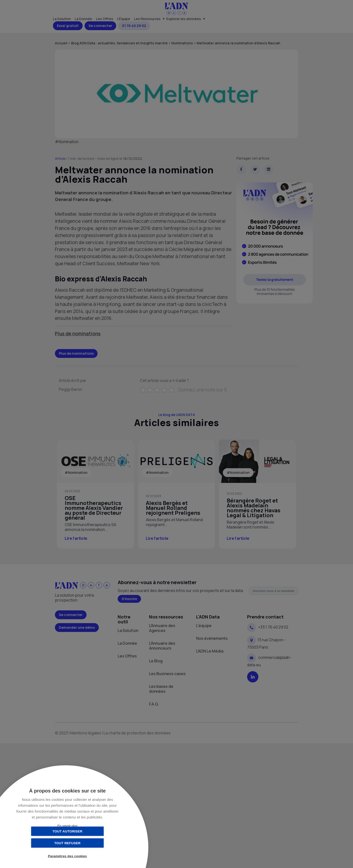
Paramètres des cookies (68, 856)
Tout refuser (92, 843)
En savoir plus (67, 826)
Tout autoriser (43, 843)
